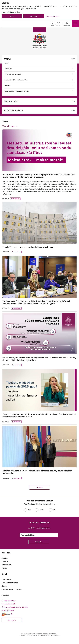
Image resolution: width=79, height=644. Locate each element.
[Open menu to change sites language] (58, 24)
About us (5, 558)
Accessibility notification (10, 583)
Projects (4, 568)
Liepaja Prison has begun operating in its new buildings (28, 247)
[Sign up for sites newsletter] (39, 542)
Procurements (6, 565)
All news (39, 487)
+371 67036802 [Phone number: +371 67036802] (10, 601)
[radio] (27, 510)
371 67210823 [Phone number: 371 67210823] (9, 610)
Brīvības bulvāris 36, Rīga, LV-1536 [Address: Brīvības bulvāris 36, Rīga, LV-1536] (16, 607)
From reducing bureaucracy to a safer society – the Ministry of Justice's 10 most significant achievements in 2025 (39, 415)
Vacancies (5, 561)
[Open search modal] (52, 24)
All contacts (12, 620)
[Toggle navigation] (75, 24)
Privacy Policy (6, 579)
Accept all (34, 16)
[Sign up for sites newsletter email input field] (39, 535)
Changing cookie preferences (12, 589)
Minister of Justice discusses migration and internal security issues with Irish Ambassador (37, 472)
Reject (12, 16)
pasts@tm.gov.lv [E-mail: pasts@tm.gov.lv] (10, 604)
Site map (5, 586)
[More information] (12, 614)
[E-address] (6, 614)
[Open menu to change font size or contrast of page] (67, 24)
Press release (15, 199)
